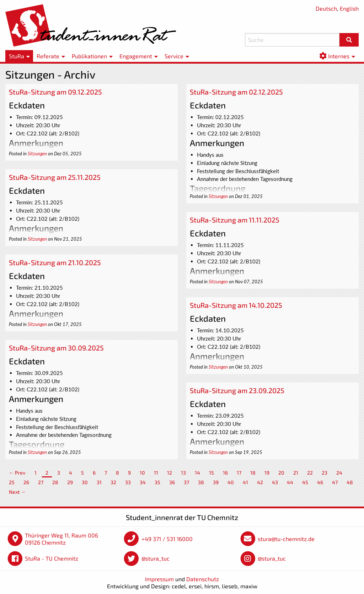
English (349, 8)
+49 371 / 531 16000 (167, 539)
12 (170, 473)
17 (239, 473)
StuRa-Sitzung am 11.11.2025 (235, 220)
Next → (17, 492)
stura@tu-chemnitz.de (286, 539)
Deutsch (326, 8)
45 (305, 482)
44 (290, 482)
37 (186, 482)
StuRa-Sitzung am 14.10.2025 (236, 305)
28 (55, 482)
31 (99, 482)
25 (12, 482)
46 (320, 482)
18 (253, 473)
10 (142, 473)
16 (225, 473)
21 (296, 473)
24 (339, 473)
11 (156, 473)
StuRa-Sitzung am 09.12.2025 (55, 92)
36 (172, 482)
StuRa (17, 56)
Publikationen (89, 56)
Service (174, 56)
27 (41, 482)
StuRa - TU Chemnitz (52, 558)
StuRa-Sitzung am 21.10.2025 (55, 262)
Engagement (136, 56)
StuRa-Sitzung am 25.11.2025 (55, 177)
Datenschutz (203, 579)
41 (245, 482)
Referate (48, 56)
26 (26, 482)
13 (183, 473)
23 (325, 473)
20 (281, 473)
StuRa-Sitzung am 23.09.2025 (237, 390)
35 (157, 482)
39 (216, 482)
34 (143, 482)
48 (350, 482)
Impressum (159, 579)
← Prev (17, 473)
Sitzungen (37, 154)
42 (260, 482)
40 (231, 482)
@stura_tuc (156, 558)
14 (197, 473)
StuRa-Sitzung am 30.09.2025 (56, 348)
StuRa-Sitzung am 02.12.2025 (236, 92)
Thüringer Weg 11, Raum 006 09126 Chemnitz (61, 539)
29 (70, 482)
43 (275, 482)
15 (212, 473)
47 (335, 482)
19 (267, 473)
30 (85, 482)
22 (310, 473)
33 (128, 482)
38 (201, 482)
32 (113, 482)
